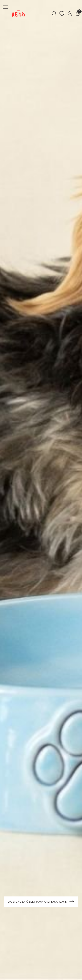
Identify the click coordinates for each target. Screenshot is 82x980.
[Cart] (78, 14)
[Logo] (18, 14)
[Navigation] (5, 7)
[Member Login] (70, 14)
